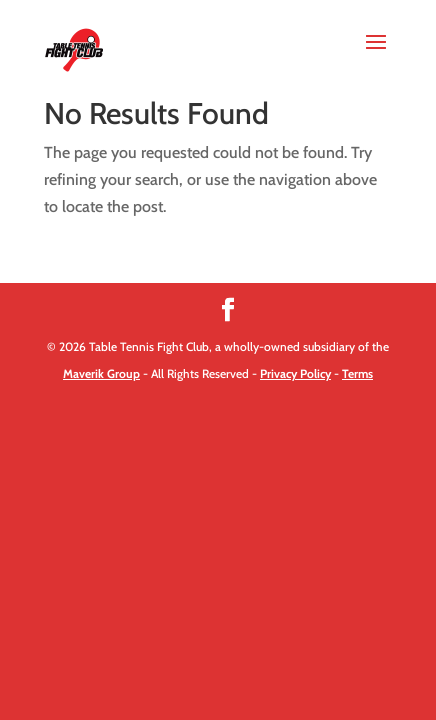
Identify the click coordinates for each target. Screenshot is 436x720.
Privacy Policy (295, 373)
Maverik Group (101, 373)
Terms (357, 373)
